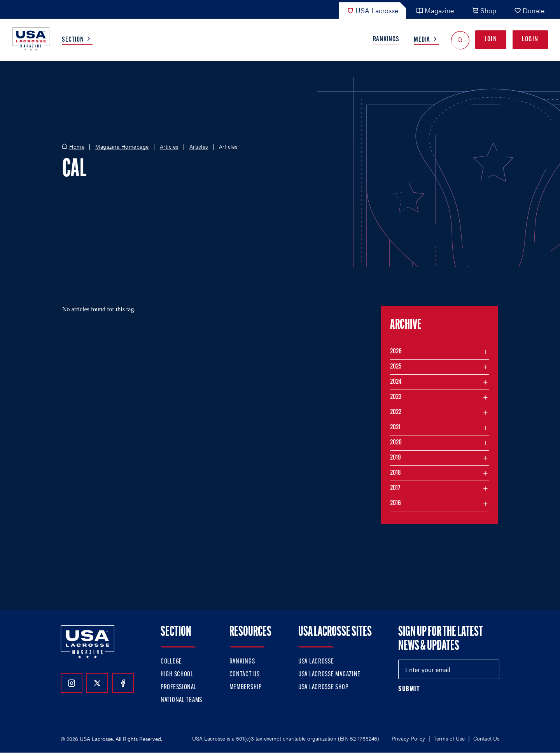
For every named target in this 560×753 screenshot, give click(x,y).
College (171, 662)
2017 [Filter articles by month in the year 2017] (395, 488)
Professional (179, 687)
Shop (484, 10)
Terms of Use (449, 738)
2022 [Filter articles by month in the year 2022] (396, 412)
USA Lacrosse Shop (323, 687)
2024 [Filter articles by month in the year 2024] (396, 382)
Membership (246, 687)
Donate (529, 10)
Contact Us (245, 675)
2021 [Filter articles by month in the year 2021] (395, 427)
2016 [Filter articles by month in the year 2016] (395, 503)
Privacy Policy (408, 738)
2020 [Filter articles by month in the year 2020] (396, 443)
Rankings (386, 39)
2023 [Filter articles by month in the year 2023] (396, 397)
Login (530, 39)
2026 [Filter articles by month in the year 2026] (396, 352)
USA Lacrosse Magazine (329, 675)
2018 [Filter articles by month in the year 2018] (395, 473)
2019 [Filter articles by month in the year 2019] (395, 458)
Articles (169, 147)
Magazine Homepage (122, 147)
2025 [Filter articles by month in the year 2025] (396, 367)
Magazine (435, 10)
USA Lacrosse (373, 10)
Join (491, 39)
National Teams (181, 700)
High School (177, 675)
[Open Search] (460, 40)
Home (77, 147)
